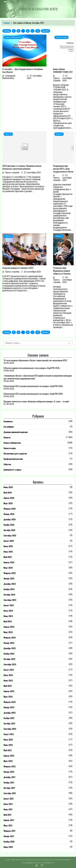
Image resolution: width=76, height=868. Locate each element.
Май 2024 (8, 621)
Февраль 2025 (10, 573)
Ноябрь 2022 (9, 718)
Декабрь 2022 (10, 713)
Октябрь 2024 (9, 595)
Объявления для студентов (15, 454)
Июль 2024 (8, 611)
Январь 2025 (9, 579)
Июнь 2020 (8, 847)
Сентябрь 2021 (10, 793)
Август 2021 (9, 799)
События (7, 464)
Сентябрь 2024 (10, 600)
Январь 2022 (9, 772)
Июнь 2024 (8, 616)
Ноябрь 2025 (9, 525)
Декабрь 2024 (10, 584)
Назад (7, 31)
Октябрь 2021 (9, 788)
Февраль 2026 (10, 509)
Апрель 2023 (9, 691)
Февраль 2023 (10, 702)
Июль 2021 (8, 804)
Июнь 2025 (8, 552)
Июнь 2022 (8, 745)
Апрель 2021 (9, 820)
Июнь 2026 (8, 487)
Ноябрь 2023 (9, 654)
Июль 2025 (8, 546)
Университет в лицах (12, 470)
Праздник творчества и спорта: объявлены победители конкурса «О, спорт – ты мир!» (36, 401)
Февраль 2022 (10, 766)
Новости (7, 437)
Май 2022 (8, 750)
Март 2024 (8, 632)
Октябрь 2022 (9, 723)
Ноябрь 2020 (9, 842)
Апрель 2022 (9, 756)
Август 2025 (9, 541)
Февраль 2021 (9, 831)
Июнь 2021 (8, 809)
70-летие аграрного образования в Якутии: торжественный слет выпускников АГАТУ (35, 360)
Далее (46, 31)
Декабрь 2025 (10, 519)
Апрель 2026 (9, 498)
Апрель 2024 (9, 627)
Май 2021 (8, 815)
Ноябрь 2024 (9, 589)
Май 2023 (8, 686)
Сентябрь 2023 (10, 664)
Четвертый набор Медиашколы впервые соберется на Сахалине (62, 271)
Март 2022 (8, 761)
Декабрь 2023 (10, 648)
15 (38, 31)
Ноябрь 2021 (9, 783)
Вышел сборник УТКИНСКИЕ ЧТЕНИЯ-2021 (63, 71)
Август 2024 (9, 605)
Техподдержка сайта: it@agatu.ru (38, 863)
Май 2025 (8, 557)
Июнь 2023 (8, 681)
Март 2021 (8, 826)
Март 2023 (8, 697)
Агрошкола (8, 421)
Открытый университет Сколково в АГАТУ (18, 268)
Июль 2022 (8, 740)
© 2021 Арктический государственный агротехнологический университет (38, 860)
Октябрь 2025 (9, 530)
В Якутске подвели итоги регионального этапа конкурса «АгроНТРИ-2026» (32, 368)
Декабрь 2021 (9, 777)
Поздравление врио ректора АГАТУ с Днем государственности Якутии (63, 169)
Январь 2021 (9, 836)
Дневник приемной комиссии (16, 432)
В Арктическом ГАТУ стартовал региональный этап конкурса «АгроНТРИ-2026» (33, 386)
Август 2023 (9, 670)
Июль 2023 (8, 675)
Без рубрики (9, 427)
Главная (6, 23)
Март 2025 (8, 568)
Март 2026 (8, 503)
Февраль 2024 (10, 638)
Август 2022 (9, 734)
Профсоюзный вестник (13, 459)
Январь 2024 (9, 643)
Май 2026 (8, 493)
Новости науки (10, 448)
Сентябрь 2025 (10, 536)
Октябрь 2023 (9, 659)
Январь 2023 (9, 707)
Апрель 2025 (9, 562)
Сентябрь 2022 (10, 729)
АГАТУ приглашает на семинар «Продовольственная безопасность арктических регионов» (22, 167)
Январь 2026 (9, 514)
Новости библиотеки (12, 443)
